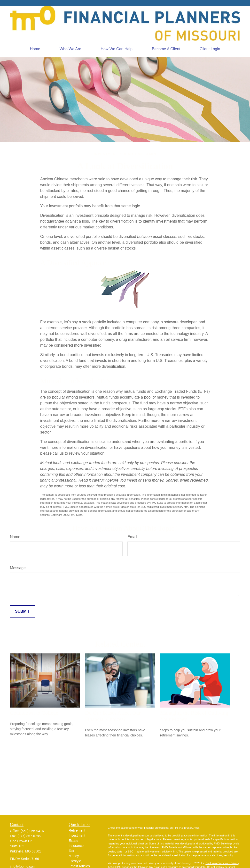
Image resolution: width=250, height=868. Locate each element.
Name (15, 537)
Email (132, 537)
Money (74, 856)
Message (18, 568)
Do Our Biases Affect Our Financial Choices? (113, 716)
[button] (35, 49)
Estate (74, 841)
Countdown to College (34, 713)
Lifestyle (75, 861)
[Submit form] (22, 611)
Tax (71, 851)
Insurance (76, 846)
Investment (77, 835)
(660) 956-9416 (32, 831)
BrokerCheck (192, 828)
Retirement (77, 830)
